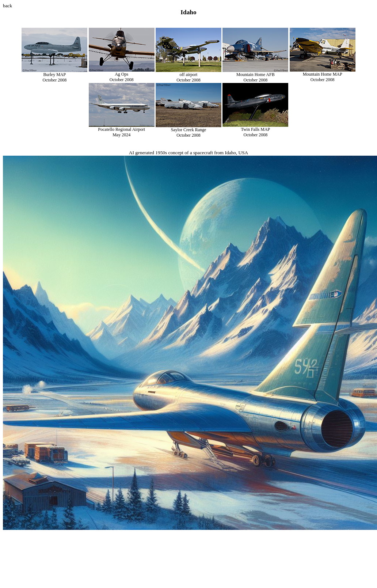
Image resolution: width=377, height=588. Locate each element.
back (7, 6)
